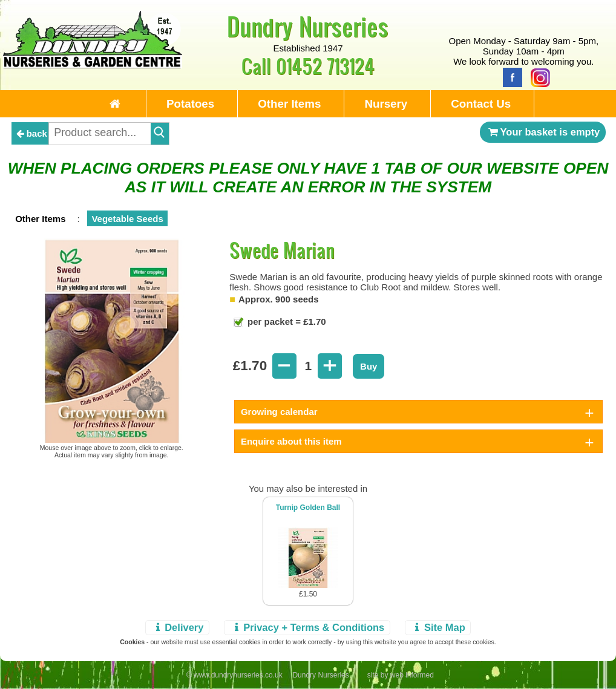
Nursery (386, 104)
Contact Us (481, 104)
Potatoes (190, 104)
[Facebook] (510, 77)
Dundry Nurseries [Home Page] (308, 26)
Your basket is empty (543, 132)
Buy (369, 366)
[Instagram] (537, 77)
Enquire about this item (291, 441)
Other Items (289, 104)
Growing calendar (279, 412)
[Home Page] (93, 65)
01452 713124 (325, 66)
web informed (412, 675)
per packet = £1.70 (286, 322)
